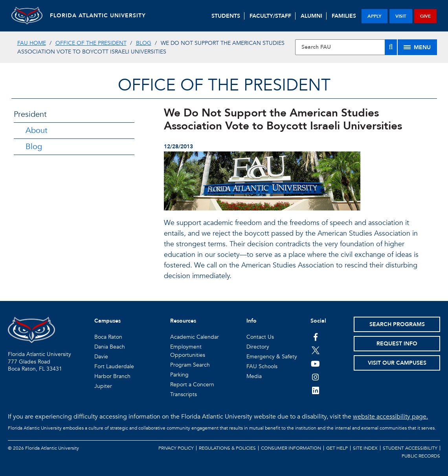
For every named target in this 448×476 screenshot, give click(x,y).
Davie (101, 357)
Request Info (397, 344)
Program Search (190, 365)
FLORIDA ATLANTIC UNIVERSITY (99, 16)
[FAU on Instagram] (315, 377)
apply (375, 16)
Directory (258, 347)
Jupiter (103, 386)
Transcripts (184, 394)
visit (401, 16)
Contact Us (260, 337)
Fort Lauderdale (114, 366)
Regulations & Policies (227, 448)
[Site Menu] (417, 47)
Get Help (337, 448)
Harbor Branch (112, 376)
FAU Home (32, 43)
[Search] (391, 47)
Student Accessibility (410, 448)
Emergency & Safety (272, 357)
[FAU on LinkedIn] (315, 390)
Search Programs (397, 324)
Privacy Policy (176, 448)
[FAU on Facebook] (315, 337)
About (37, 130)
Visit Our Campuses (397, 363)
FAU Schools (262, 366)
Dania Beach (110, 347)
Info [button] (252, 321)
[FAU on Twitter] (315, 350)
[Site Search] (346, 47)
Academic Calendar (195, 337)
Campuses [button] (107, 321)
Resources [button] (183, 321)
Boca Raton (108, 337)
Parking (179, 375)
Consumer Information (291, 448)
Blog (144, 43)
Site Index (365, 448)
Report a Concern (192, 385)
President (30, 114)
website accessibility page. (390, 417)
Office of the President (91, 43)
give (425, 16)
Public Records (421, 456)
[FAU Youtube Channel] (315, 363)
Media (254, 376)
